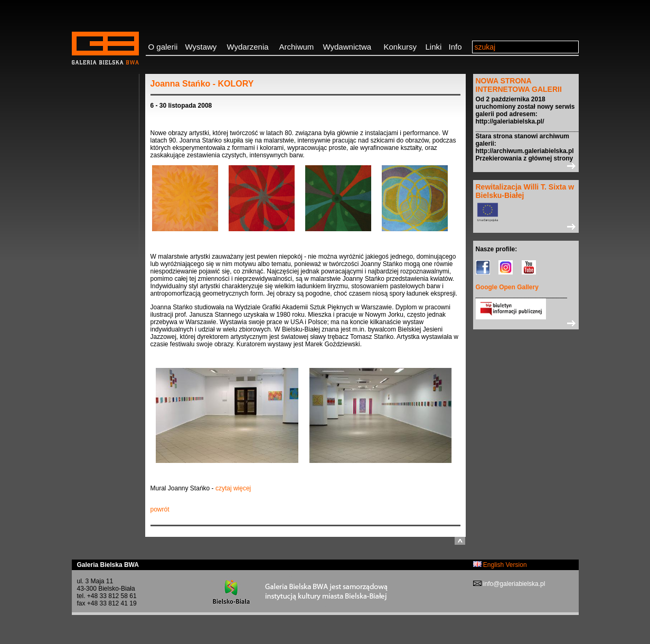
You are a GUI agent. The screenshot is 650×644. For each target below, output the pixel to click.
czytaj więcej (233, 488)
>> (526, 166)
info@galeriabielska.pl (514, 584)
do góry (460, 541)
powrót (160, 509)
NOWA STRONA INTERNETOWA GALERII (519, 85)
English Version (500, 565)
